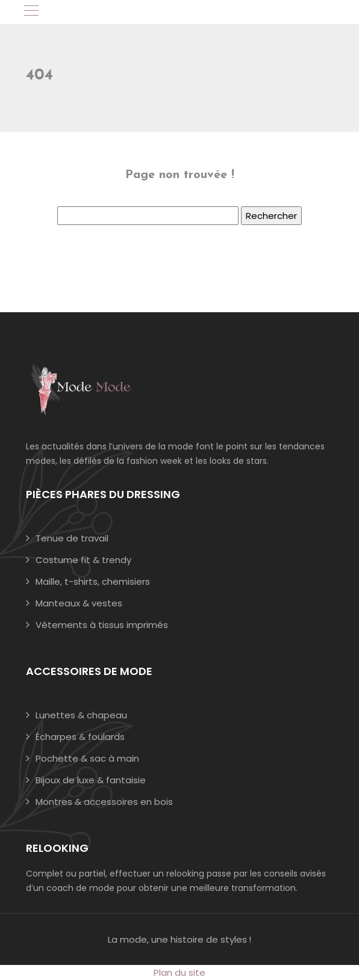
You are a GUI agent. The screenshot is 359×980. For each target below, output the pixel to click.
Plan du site (179, 972)
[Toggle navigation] (31, 12)
